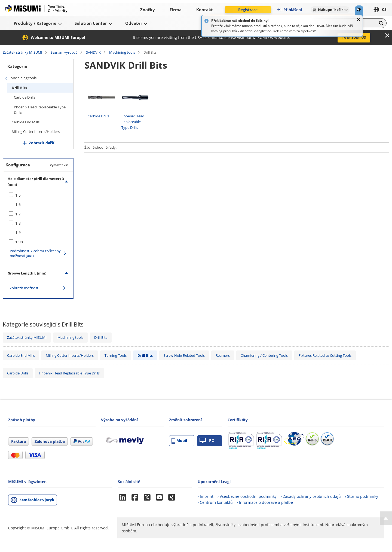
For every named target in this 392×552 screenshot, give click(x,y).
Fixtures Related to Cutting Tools (325, 355)
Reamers (223, 355)
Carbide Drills (24, 97)
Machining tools (122, 52)
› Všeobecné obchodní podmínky (247, 496)
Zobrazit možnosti (24, 288)
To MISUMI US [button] (354, 37)
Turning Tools (116, 355)
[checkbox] (38, 195)
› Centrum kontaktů (215, 502)
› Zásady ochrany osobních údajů (311, 496)
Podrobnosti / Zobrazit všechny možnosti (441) (35, 253)
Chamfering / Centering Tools (264, 355)
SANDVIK (93, 52)
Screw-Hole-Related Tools (184, 355)
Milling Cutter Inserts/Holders (36, 132)
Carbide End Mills (26, 122)
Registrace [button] (248, 10)
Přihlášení (289, 10)
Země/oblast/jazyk (37, 500)
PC (207, 441)
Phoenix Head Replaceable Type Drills (40, 110)
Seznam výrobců (64, 52)
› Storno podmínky (362, 496)
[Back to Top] (386, 518)
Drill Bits (19, 88)
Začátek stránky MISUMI (22, 52)
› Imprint (206, 496)
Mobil (179, 441)
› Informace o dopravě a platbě (265, 502)
